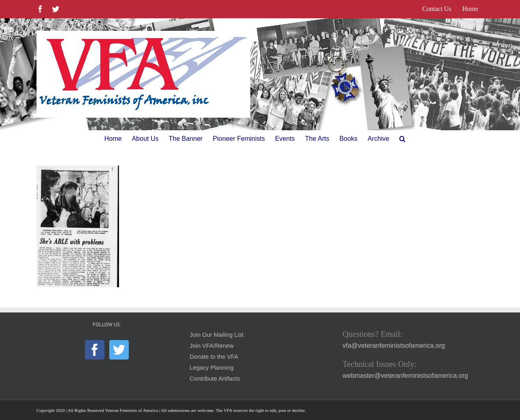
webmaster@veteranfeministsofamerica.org (405, 376)
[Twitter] (119, 350)
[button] (402, 139)
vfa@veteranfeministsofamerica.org (394, 346)
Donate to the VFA (214, 357)
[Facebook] (95, 350)
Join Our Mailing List (217, 335)
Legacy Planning (212, 368)
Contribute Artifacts (215, 379)
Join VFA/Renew (212, 346)
